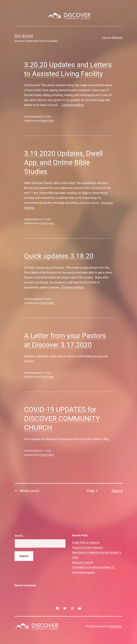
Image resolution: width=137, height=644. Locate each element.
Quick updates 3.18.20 (59, 256)
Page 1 (92, 491)
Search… (20, 536)
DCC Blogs (24, 36)
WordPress (115, 626)
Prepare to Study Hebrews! (88, 547)
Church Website (112, 38)
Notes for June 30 (83, 562)
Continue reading (73, 105)
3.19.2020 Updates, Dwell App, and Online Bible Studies (64, 162)
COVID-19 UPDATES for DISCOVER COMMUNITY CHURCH (62, 419)
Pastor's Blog (47, 121)
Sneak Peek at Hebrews (86, 542)
